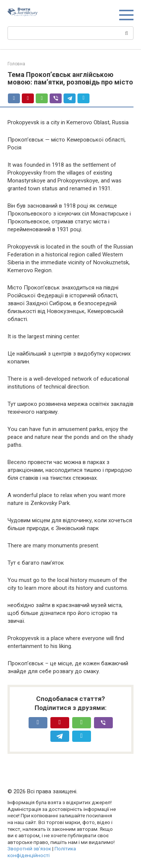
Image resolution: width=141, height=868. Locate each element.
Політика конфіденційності (42, 852)
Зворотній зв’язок (29, 848)
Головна (16, 64)
